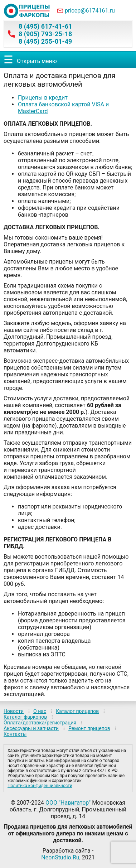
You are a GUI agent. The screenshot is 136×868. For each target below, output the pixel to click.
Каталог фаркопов (25, 717)
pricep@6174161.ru (90, 11)
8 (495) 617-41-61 (45, 26)
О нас (40, 711)
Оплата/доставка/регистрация (40, 723)
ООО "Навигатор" (68, 803)
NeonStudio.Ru (60, 857)
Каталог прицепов (77, 711)
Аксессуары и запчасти (31, 728)
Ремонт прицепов (89, 728)
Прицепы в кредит (43, 98)
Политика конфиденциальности (40, 786)
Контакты (15, 734)
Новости (14, 711)
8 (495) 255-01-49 (45, 41)
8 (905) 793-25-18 (45, 34)
